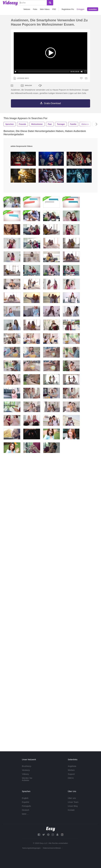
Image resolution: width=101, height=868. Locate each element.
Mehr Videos (45, 9)
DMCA (71, 778)
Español (26, 802)
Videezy (25, 774)
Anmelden (93, 9)
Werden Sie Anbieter (27, 779)
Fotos (35, 9)
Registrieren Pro (68, 9)
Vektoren (27, 9)
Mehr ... (25, 814)
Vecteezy (26, 770)
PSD (54, 9)
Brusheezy (27, 766)
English (25, 798)
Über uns (72, 798)
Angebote (72, 766)
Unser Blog (73, 806)
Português (26, 806)
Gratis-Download (52, 103)
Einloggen (81, 9)
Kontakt (71, 810)
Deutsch (26, 810)
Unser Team (73, 802)
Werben (71, 770)
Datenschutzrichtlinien (52, 848)
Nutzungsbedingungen (31, 848)
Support (71, 774)
